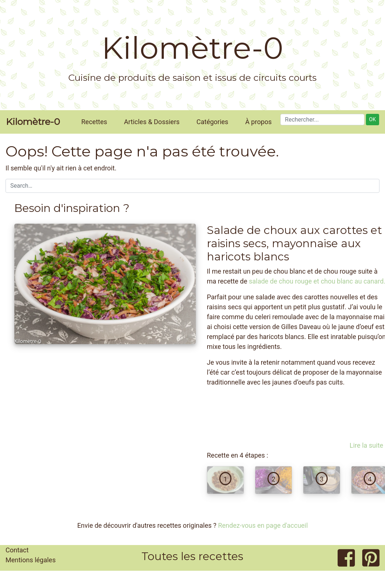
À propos (258, 122)
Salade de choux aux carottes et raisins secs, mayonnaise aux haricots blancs (294, 243)
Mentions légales (30, 560)
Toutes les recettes (192, 556)
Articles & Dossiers (152, 122)
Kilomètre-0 (192, 48)
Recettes (94, 122)
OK (373, 119)
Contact (17, 550)
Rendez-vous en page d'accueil (263, 525)
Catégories (213, 122)
